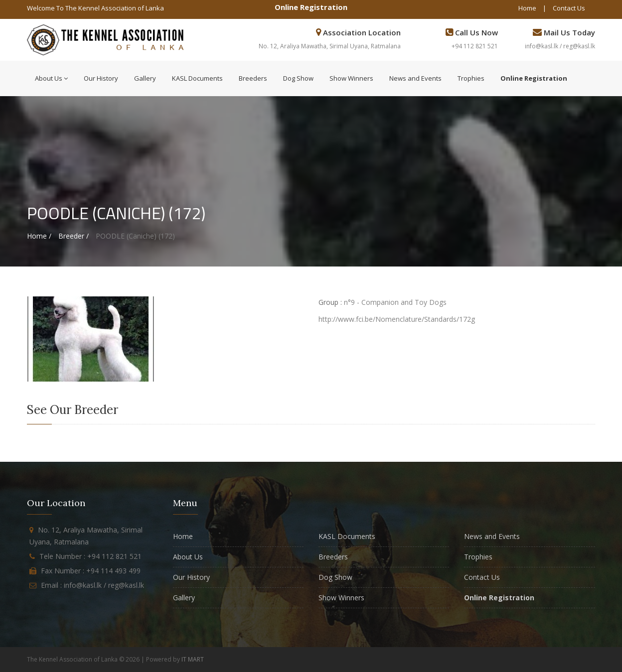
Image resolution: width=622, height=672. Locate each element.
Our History (101, 78)
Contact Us (569, 8)
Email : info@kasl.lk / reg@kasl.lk (92, 585)
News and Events (415, 78)
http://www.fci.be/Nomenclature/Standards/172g (397, 319)
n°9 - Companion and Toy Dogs (395, 302)
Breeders (253, 78)
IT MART (193, 659)
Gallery (145, 78)
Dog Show (298, 78)
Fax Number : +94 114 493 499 (91, 571)
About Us (51, 78)
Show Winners (351, 78)
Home (527, 8)
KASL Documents (197, 78)
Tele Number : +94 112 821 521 (90, 556)
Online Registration (311, 7)
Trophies (471, 78)
